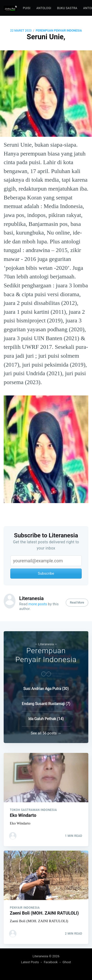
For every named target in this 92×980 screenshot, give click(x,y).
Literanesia (31, 598)
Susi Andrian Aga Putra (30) (46, 688)
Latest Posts (30, 962)
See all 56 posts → (46, 733)
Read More (77, 603)
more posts (38, 604)
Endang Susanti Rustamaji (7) (46, 703)
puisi (27, 8)
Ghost (67, 962)
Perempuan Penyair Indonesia (59, 31)
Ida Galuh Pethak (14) (46, 718)
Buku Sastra (67, 8)
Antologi (44, 8)
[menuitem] (27, 8)
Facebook (51, 962)
